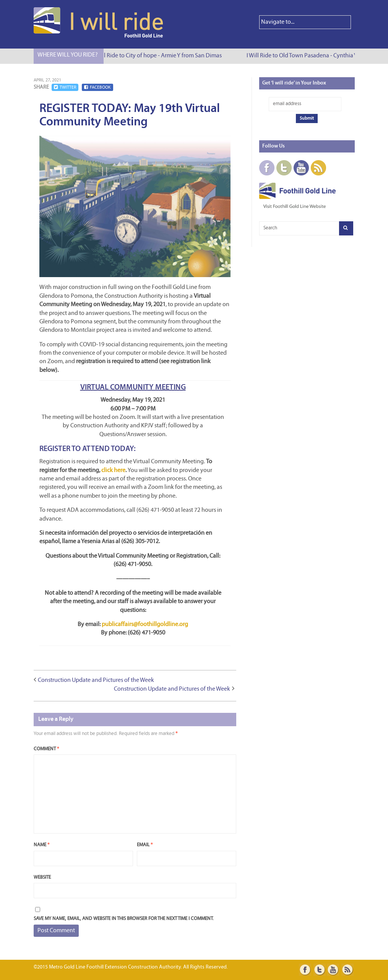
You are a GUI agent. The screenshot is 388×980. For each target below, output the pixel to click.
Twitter (65, 87)
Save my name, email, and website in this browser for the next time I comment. (124, 919)
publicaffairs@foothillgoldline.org (145, 625)
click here (113, 471)
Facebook (97, 87)
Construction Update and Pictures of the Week (96, 680)
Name (41, 845)
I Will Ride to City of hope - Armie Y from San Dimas (161, 56)
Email (145, 845)
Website (42, 877)
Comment (46, 749)
